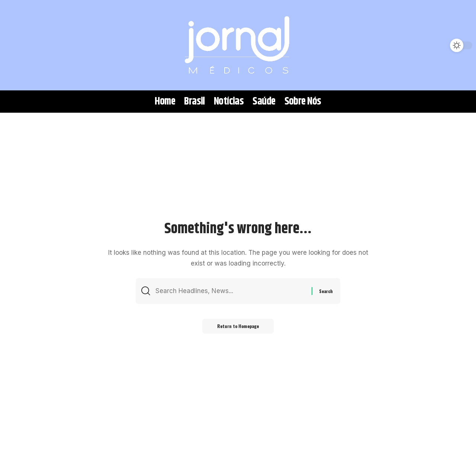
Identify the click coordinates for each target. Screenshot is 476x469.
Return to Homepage (238, 326)
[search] (17, 45)
